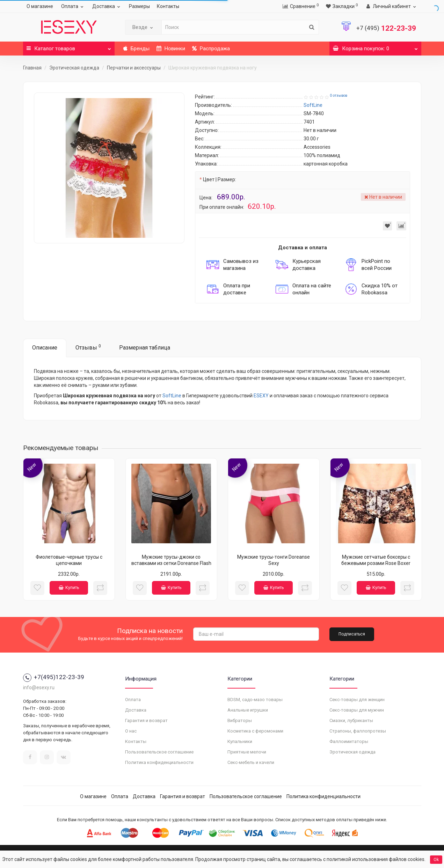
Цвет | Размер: (220, 179)
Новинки (171, 49)
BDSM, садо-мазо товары (255, 700)
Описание (45, 348)
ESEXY (261, 396)
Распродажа (211, 49)
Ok (436, 860)
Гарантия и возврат (146, 720)
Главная (32, 68)
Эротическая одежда (74, 68)
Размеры (139, 6)
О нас (131, 731)
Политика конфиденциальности (159, 762)
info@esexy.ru (39, 687)
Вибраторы (240, 720)
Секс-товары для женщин (357, 700)
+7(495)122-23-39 (54, 677)
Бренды (136, 49)
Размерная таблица (145, 348)
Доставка (107, 6)
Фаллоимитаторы (349, 741)
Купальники (240, 741)
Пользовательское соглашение (159, 752)
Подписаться (352, 634)
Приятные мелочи (247, 752)
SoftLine (172, 396)
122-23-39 (386, 28)
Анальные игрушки (248, 710)
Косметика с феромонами (255, 731)
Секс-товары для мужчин (357, 710)
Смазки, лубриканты (351, 720)
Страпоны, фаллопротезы (358, 731)
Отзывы (88, 347)
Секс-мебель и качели (251, 762)
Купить (69, 588)
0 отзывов (339, 95)
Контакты (168, 6)
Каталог (69, 47)
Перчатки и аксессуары (134, 68)
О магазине (40, 6)
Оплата (73, 6)
